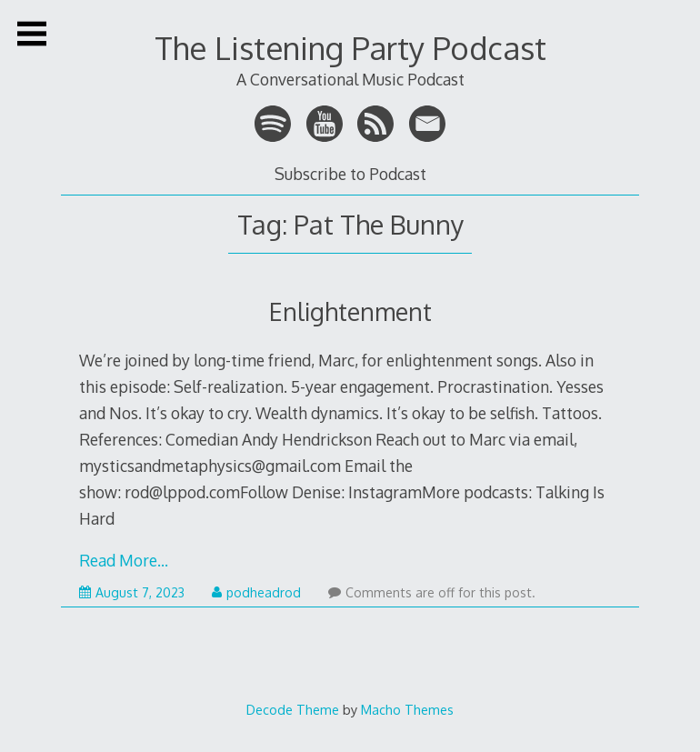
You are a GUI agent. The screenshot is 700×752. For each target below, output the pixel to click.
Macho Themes (407, 709)
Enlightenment (350, 311)
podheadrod (256, 592)
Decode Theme (293, 709)
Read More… (124, 560)
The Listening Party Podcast (350, 48)
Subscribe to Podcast (350, 174)
